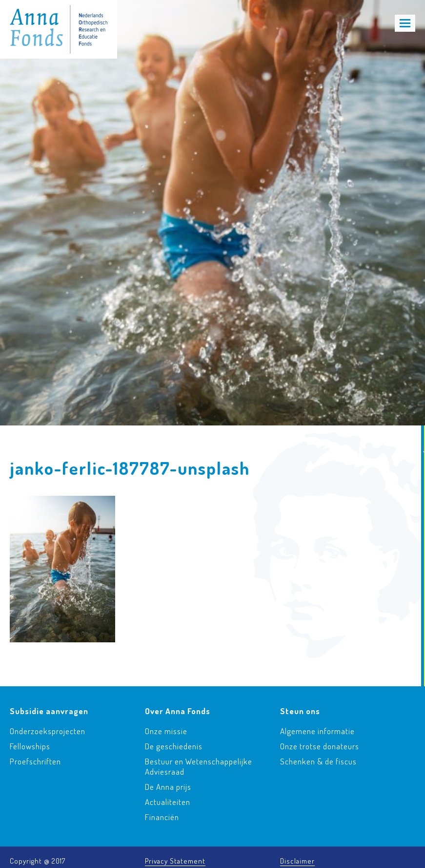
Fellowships (30, 746)
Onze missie (166, 731)
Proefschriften (35, 761)
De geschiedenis (174, 746)
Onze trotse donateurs (320, 746)
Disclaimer (297, 861)
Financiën (162, 817)
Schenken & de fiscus (318, 761)
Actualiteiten (168, 802)
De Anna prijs (168, 787)
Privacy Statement (175, 861)
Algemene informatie (317, 731)
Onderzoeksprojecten (48, 731)
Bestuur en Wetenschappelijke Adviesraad (199, 766)
